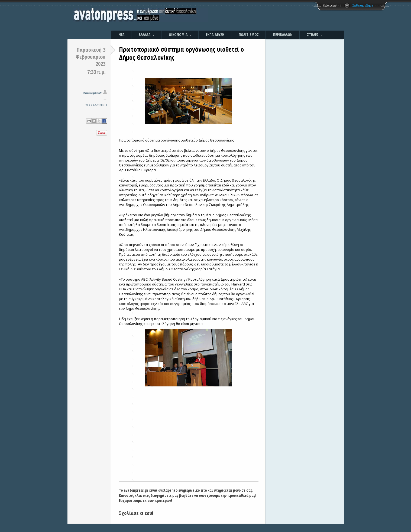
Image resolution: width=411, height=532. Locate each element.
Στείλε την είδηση (363, 6)
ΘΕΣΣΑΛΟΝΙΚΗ (96, 105)
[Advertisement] (264, 16)
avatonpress (92, 93)
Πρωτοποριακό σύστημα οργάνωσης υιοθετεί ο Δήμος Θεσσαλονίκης (181, 53)
